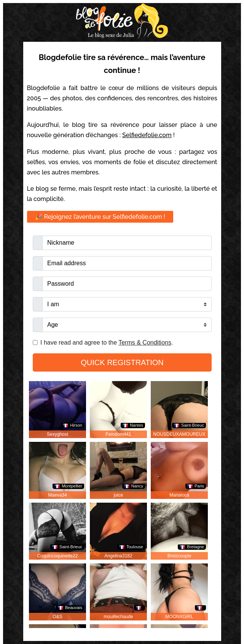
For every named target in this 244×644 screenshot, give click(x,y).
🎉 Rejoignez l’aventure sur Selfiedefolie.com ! (100, 217)
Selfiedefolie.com (147, 135)
